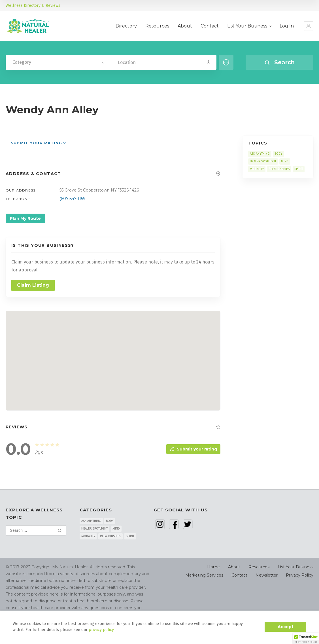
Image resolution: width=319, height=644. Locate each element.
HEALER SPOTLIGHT (263, 161)
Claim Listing (33, 285)
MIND (285, 161)
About (185, 26)
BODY (278, 154)
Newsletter (267, 575)
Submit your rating (36, 143)
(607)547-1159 (73, 199)
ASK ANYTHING (260, 154)
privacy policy (101, 630)
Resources (157, 26)
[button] (309, 26)
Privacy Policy (300, 575)
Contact (210, 26)
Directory (126, 26)
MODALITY (257, 169)
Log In (287, 26)
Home (213, 567)
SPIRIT (299, 169)
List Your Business (249, 26)
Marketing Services (204, 575)
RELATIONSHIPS (279, 169)
